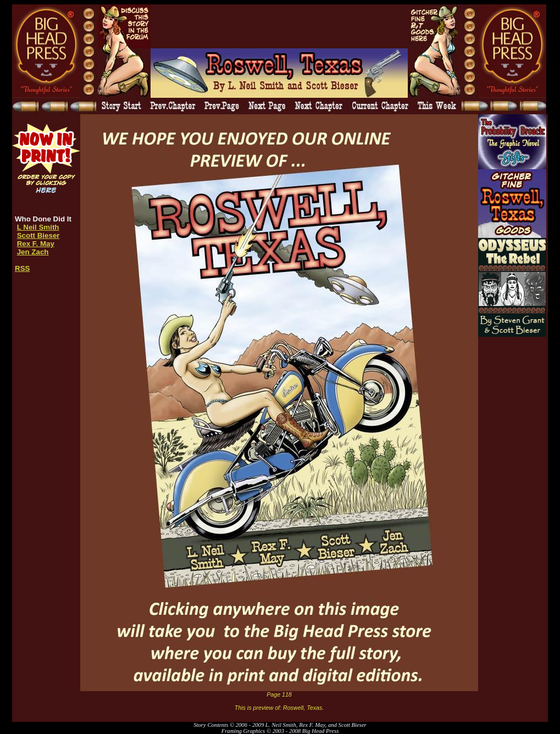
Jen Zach (33, 252)
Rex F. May (36, 244)
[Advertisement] (279, 26)
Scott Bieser (38, 235)
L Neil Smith (38, 227)
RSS (22, 268)
